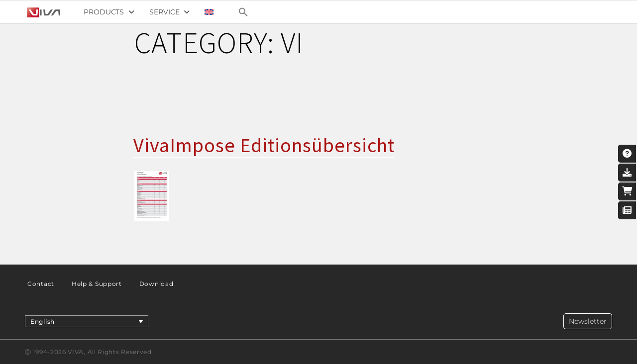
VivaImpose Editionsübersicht (264, 145)
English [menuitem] (43, 321)
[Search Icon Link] (243, 12)
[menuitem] (209, 12)
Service (169, 12)
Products (109, 12)
